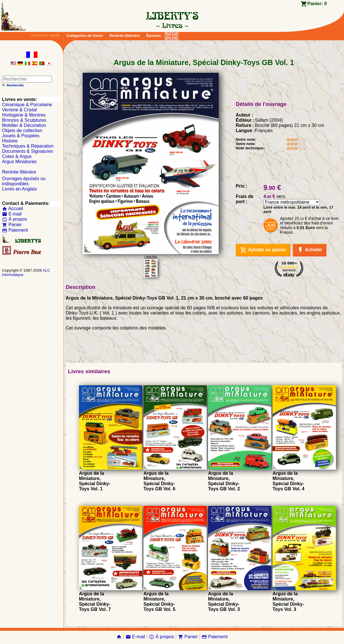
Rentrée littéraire (125, 36)
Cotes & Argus (17, 156)
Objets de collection (22, 130)
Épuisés (154, 36)
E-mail (12, 214)
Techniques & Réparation (28, 146)
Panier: (317, 4)
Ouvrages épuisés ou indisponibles (24, 181)
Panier (12, 225)
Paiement (15, 230)
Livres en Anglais (19, 189)
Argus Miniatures (19, 162)
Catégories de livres (85, 36)
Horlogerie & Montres (24, 115)
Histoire (10, 141)
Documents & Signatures (28, 151)
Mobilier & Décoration (24, 125)
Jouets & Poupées (21, 136)
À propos (14, 219)
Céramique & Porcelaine (27, 105)
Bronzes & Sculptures (24, 120)
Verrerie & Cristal (19, 110)
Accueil (13, 208)
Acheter (310, 250)
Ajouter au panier (263, 250)
